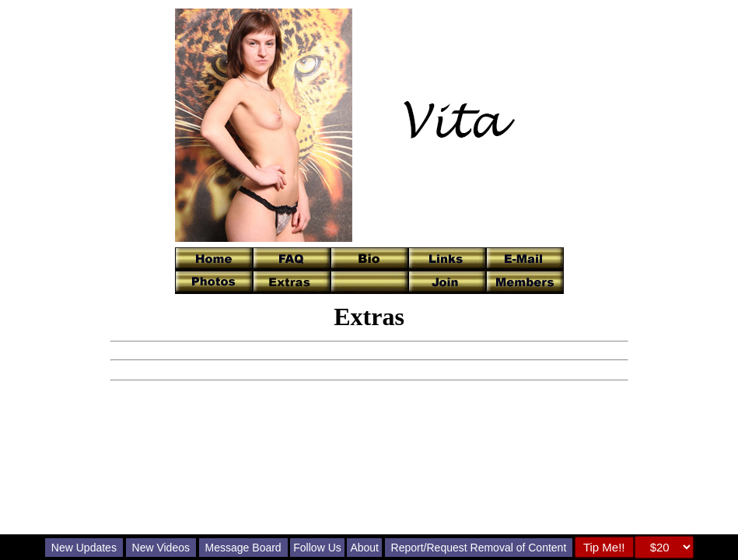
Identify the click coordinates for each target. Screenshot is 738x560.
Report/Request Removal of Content (479, 548)
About (364, 548)
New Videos (161, 548)
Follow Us (317, 548)
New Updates (84, 548)
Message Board (243, 548)
